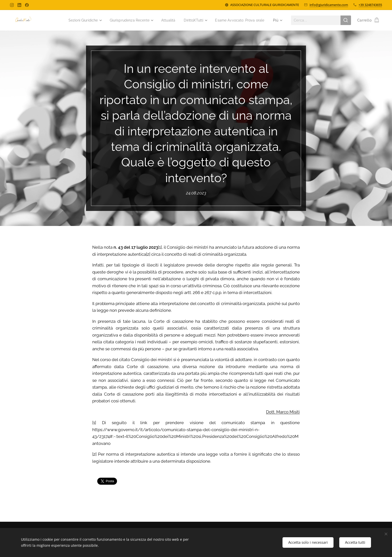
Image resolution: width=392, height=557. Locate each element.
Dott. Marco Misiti (283, 412)
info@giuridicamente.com (329, 5)
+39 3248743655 (370, 5)
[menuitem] (74, 20)
